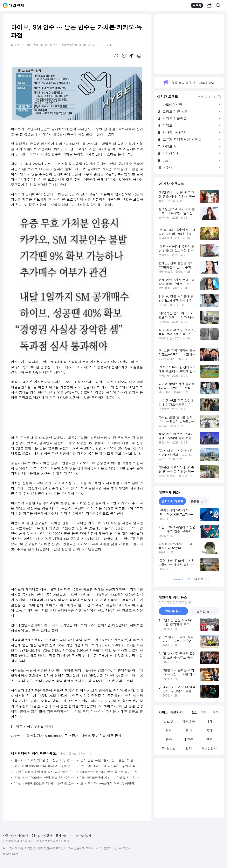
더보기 (189, 579)
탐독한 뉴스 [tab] (204, 611)
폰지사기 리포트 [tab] (172, 501)
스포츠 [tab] (214, 712)
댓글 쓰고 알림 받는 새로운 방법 (189, 83)
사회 (209, 721)
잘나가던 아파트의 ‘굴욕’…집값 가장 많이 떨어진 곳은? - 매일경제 (45, 760)
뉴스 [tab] (194, 712)
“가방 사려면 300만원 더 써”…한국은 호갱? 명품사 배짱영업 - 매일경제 (45, 783)
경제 (169, 730)
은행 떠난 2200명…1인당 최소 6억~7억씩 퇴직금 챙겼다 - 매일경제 (45, 778)
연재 (189, 748)
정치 (189, 730)
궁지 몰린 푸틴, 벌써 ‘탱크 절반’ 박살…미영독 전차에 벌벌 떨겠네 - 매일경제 (111, 760)
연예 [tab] (204, 712)
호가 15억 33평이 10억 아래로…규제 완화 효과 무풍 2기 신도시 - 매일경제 (45, 766)
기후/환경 (189, 721)
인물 (209, 739)
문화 (169, 739)
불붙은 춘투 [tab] (199, 501)
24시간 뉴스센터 (42, 835)
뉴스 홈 (169, 721)
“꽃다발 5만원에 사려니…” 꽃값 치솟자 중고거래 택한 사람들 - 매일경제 (111, 778)
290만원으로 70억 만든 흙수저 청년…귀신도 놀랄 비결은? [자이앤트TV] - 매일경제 (111, 772)
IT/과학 (189, 739)
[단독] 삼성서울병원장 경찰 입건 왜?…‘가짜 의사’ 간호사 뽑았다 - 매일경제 (45, 772)
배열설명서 (209, 748)
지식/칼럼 (169, 748)
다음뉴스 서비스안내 (16, 835)
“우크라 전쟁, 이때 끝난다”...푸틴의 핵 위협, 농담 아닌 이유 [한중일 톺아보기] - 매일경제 (111, 766)
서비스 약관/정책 (81, 835)
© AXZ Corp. (11, 854)
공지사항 (61, 835)
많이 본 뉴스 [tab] (173, 611)
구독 (197, 5)
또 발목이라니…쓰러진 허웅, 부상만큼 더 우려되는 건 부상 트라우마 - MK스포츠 (111, 783)
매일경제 (16, 5)
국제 (209, 730)
